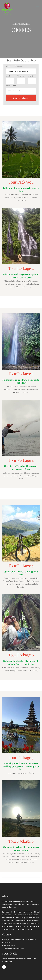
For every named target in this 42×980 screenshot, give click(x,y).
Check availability (21, 98)
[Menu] (38, 6)
